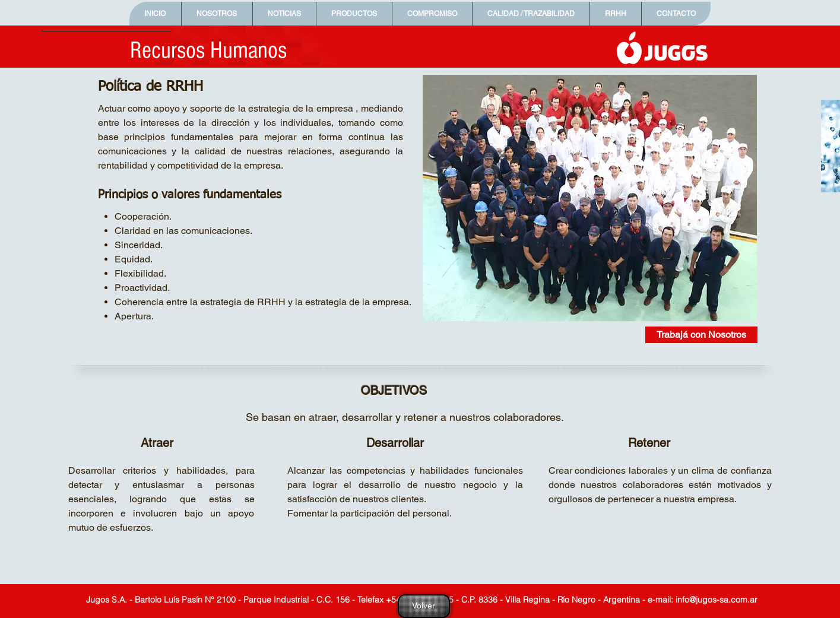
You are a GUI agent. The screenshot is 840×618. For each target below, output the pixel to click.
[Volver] (424, 606)
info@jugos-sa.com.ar (717, 600)
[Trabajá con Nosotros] (701, 335)
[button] (217, 14)
